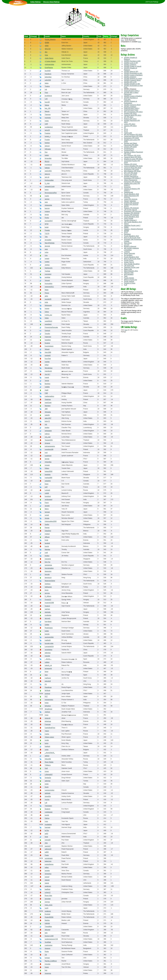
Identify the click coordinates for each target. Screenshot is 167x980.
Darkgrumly (49, 268)
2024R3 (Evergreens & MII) (133, 73)
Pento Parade (129, 218)
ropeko (47, 262)
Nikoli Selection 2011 (131, 271)
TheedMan (48, 927)
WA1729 (48, 49)
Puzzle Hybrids (129, 278)
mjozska (48, 964)
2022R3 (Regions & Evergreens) (131, 102)
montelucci (48, 165)
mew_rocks (49, 905)
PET (46, 696)
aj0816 (47, 756)
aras (46, 202)
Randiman (48, 687)
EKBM (47, 43)
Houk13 (47, 606)
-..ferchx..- (48, 659)
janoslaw (48, 899)
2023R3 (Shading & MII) (132, 84)
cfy (46, 684)
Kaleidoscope (129, 192)
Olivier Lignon (49, 737)
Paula (47, 855)
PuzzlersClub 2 (129, 149)
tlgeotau (48, 549)
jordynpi (47, 694)
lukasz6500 (49, 471)
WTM (47, 224)
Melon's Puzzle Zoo (131, 280)
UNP (46, 124)
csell (46, 553)
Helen (47, 318)
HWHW (47, 923)
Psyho (47, 218)
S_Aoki (47, 183)
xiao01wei (48, 403)
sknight (47, 506)
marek (47, 377)
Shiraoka (48, 412)
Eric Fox (48, 562)
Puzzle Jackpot (129, 281)
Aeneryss (48, 973)
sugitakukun (49, 127)
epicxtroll (48, 681)
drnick (47, 215)
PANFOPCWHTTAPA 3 (132, 91)
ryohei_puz (49, 315)
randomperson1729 (51, 939)
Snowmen (127, 187)
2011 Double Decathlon (132, 264)
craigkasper (49, 812)
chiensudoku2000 (51, 521)
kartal (47, 227)
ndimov (47, 434)
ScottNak (48, 942)
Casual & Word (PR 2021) (133, 115)
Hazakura (48, 74)
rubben (47, 662)
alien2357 (48, 418)
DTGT (126, 232)
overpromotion (50, 790)
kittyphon (48, 706)
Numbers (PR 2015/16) (132, 213)
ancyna (47, 593)
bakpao (47, 168)
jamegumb (48, 668)
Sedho (47, 524)
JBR (46, 409)
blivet (47, 672)
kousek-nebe (49, 643)
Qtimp (47, 312)
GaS (46, 768)
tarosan (47, 512)
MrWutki (48, 690)
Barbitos (48, 384)
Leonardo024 (49, 647)
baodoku (48, 475)
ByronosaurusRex (51, 193)
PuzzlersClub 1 (129, 150)
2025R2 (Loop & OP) (131, 63)
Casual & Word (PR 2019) (133, 157)
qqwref (47, 877)
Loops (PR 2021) (130, 124)
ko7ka (47, 830)
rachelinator (49, 858)
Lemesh (48, 490)
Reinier (47, 528)
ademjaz (48, 781)
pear (46, 249)
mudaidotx (48, 824)
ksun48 (47, 102)
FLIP (126, 285)
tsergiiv (47, 634)
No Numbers (128, 255)
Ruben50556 (49, 917)
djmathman (49, 709)
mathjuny (48, 678)
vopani (47, 259)
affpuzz (47, 537)
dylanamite (48, 205)
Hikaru (47, 468)
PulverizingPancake (51, 327)
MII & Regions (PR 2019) (132, 156)
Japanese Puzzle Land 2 (132, 225)
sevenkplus (49, 650)
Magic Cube (128, 269)
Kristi (47, 540)
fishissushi (48, 305)
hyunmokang (49, 346)
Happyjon (48, 337)
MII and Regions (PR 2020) (133, 135)
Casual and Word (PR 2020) (133, 136)
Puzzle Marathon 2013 (132, 236)
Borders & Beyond (130, 246)
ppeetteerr (48, 324)
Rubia (47, 952)
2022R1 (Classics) (130, 107)
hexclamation (49, 568)
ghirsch (47, 146)
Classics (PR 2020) (130, 147)
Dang (47, 484)
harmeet (48, 827)
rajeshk (47, 415)
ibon (46, 675)
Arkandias (48, 462)
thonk (47, 787)
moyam (47, 465)
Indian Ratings (36, 2)
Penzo (47, 293)
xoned (47, 515)
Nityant (47, 349)
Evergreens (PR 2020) (131, 138)
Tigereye (48, 115)
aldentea (48, 653)
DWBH (126, 227)
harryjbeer (48, 622)
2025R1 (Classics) (130, 65)
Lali (46, 803)
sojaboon (48, 911)
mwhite (47, 362)
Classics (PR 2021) (130, 126)
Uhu (46, 255)
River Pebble (49, 762)
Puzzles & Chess (130, 283)
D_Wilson (48, 596)
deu (46, 52)
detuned (48, 930)
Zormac (47, 902)
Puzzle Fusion (129, 260)
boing (47, 190)
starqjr (47, 883)
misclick (47, 656)
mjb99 (47, 493)
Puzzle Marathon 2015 (132, 217)
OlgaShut (48, 531)
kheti (46, 837)
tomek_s (48, 136)
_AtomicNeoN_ (50, 753)
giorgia (47, 459)
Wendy (47, 111)
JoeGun (47, 712)
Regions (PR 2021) (130, 119)
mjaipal (47, 534)
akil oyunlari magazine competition (131, 249)
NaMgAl (48, 746)
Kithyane (48, 149)
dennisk (47, 246)
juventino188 (49, 449)
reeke (47, 784)
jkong (47, 590)
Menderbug (49, 368)
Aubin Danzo (49, 58)
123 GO (127, 245)
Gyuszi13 (48, 600)
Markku (47, 920)
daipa (47, 83)
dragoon (48, 948)
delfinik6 (48, 793)
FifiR (46, 393)
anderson (48, 886)
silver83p (48, 796)
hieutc (47, 967)
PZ (125, 128)
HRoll (47, 365)
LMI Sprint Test (129, 266)
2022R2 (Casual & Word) (132, 105)
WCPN (126, 206)
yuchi (47, 908)
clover (47, 771)
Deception (127, 234)
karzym (47, 208)
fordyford (48, 496)
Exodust (48, 914)
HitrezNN (48, 759)
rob (46, 89)
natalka (47, 387)
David (131, 323)
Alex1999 (48, 352)
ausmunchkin (49, 637)
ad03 (47, 834)
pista (46, 302)
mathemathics (50, 396)
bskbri (47, 155)
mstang (47, 211)
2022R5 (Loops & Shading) (133, 96)
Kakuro (126, 224)
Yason (47, 731)
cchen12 (48, 892)
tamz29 (47, 130)
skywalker (48, 240)
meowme (48, 559)
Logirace (127, 252)
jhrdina (47, 556)
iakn (46, 933)
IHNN (47, 46)
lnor (46, 970)
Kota (46, 55)
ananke (47, 871)
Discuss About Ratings (51, 2)
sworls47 (48, 846)
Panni (47, 503)
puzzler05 (48, 299)
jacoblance (48, 96)
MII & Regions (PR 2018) (132, 171)
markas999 (49, 478)
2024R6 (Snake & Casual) (133, 66)
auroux (47, 199)
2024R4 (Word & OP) (131, 72)
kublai (47, 631)
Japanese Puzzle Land (132, 267)
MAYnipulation (129, 274)
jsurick (47, 815)
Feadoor (48, 133)
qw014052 (48, 171)
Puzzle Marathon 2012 (132, 257)
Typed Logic (128, 133)
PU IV (126, 129)
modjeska (48, 615)
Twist (126, 276)
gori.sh (47, 177)
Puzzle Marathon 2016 (132, 194)
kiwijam (47, 143)
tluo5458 (48, 71)
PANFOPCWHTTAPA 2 (132, 108)
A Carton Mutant (50, 61)
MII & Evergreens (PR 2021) (133, 112)
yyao (46, 821)
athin (46, 296)
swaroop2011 (49, 287)
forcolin (47, 574)
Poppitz (47, 230)
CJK (46, 99)
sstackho (48, 481)
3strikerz (48, 584)
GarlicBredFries (50, 728)
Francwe (48, 724)
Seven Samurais (130, 253)
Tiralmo (47, 86)
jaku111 (47, 174)
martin (47, 196)
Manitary (48, 406)
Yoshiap (47, 271)
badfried (48, 889)
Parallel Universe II (130, 220)
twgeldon (48, 340)
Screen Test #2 (129, 262)
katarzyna (48, 861)
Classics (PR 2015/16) (131, 215)
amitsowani (49, 499)
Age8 (47, 390)
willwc (47, 867)
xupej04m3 (49, 321)
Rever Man (49, 896)
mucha (47, 800)
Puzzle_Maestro (50, 39)
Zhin (46, 843)
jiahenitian (48, 77)
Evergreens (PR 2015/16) (133, 211)
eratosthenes (49, 864)
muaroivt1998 (49, 603)
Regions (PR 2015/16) (131, 208)
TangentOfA (49, 440)
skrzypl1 (48, 618)
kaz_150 (48, 108)
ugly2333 (48, 80)
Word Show (128, 243)
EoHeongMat (49, 180)
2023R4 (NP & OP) (130, 82)
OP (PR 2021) (129, 117)
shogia (47, 518)
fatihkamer (48, 587)
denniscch (48, 578)
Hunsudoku (49, 284)
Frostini (47, 140)
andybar (48, 277)
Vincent (47, 280)
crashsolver (49, 945)
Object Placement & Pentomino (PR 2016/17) (132, 181)
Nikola (47, 105)
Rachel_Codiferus (51, 961)
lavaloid (47, 543)
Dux (46, 152)
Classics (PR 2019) (130, 164)
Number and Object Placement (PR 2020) (131, 144)
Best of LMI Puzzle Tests (132, 238)
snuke (47, 740)
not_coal (48, 437)
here (122, 40)
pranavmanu (49, 700)
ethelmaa (48, 721)
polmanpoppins (50, 446)
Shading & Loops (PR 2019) (133, 159)
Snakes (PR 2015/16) (131, 204)
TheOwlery (48, 806)
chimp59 (48, 840)
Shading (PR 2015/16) (131, 203)
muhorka (48, 118)
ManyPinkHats (50, 243)
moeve (47, 309)
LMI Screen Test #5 (130, 210)
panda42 (48, 355)
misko (47, 121)
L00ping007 (49, 775)
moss (47, 715)
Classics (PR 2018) (130, 175)
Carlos (47, 734)
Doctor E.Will (49, 936)
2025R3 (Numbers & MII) (132, 61)
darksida (48, 612)
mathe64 (48, 640)
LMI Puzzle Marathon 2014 (133, 222)
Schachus (48, 874)
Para (46, 93)
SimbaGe (48, 778)
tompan (47, 958)
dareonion (48, 571)
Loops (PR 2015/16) (131, 199)
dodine (47, 428)
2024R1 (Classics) (130, 77)
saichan (47, 609)
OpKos (47, 818)
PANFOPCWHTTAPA (131, 110)
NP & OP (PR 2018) (131, 173)
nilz (46, 424)
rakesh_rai (48, 665)
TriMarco (48, 765)
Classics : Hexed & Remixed (133, 229)
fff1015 (47, 162)
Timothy (47, 334)
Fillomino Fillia (129, 273)
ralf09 (47, 852)
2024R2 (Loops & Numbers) (133, 75)
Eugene (47, 343)
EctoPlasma (49, 68)
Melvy (47, 509)
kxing (47, 743)
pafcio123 (48, 849)
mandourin (48, 371)
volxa (47, 252)
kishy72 (47, 421)
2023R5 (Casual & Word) (132, 80)
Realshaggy (49, 628)
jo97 (46, 487)
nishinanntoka (49, 64)
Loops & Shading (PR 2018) (133, 166)
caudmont (48, 456)
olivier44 (48, 718)
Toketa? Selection (130, 201)
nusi (46, 453)
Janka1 (47, 265)
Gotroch (48, 330)
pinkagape (48, 431)
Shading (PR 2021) (130, 114)
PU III (126, 131)
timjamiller (48, 158)
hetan (47, 703)
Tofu (46, 237)
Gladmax (48, 399)
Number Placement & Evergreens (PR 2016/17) (133, 177)
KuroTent (48, 359)
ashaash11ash (50, 186)
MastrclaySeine (50, 581)
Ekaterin (48, 809)
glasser (47, 880)
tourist (47, 546)
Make (47, 290)
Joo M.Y (48, 374)
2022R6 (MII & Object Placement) (131, 93)
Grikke (47, 625)
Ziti (46, 955)
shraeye (48, 443)
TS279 (47, 234)
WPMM (126, 231)
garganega (48, 565)
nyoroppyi (48, 274)
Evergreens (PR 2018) (131, 169)
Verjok (47, 381)
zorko (47, 750)
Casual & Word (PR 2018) (133, 168)
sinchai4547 (49, 221)
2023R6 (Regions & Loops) (133, 79)
